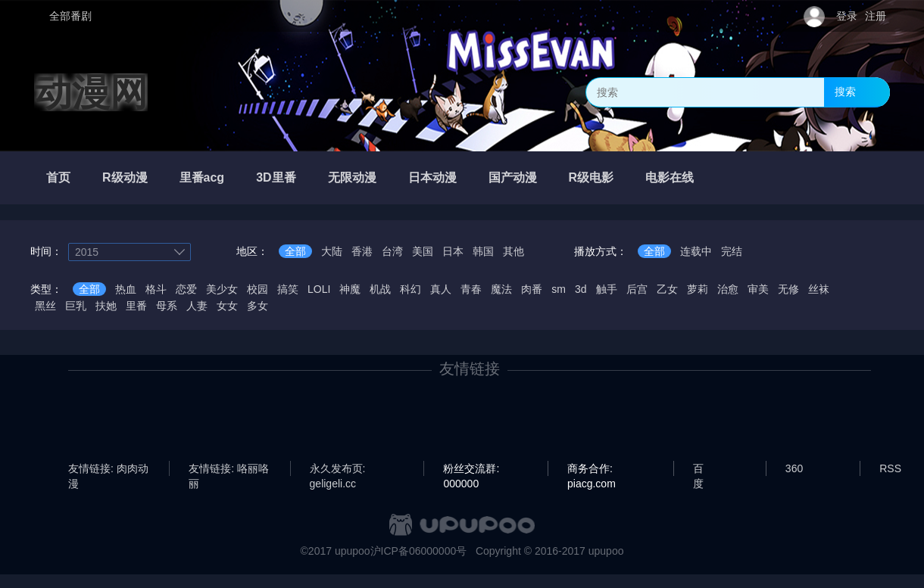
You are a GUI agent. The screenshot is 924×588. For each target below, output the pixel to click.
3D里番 (276, 177)
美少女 (222, 289)
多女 (258, 306)
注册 (876, 16)
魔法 (501, 289)
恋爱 (186, 289)
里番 (136, 306)
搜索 (845, 92)
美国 (423, 251)
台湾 (392, 251)
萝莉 (698, 289)
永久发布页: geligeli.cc (338, 469)
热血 (126, 289)
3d (581, 289)
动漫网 (91, 92)
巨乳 (76, 306)
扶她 (106, 306)
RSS (890, 468)
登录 (847, 16)
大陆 (332, 251)
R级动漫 (125, 177)
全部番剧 (70, 16)
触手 (607, 289)
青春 (471, 289)
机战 (380, 289)
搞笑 (288, 289)
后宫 (637, 289)
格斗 (156, 289)
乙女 (667, 289)
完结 (732, 251)
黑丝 (45, 306)
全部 (295, 251)
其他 (514, 251)
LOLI (319, 289)
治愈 (728, 289)
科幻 (410, 289)
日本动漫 (432, 177)
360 (794, 468)
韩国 (483, 251)
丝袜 (819, 289)
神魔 (350, 289)
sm (559, 289)
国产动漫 (513, 177)
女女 (227, 306)
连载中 (696, 251)
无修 (788, 289)
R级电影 (592, 177)
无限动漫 (352, 177)
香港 (362, 251)
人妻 (197, 306)
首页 (58, 177)
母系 (167, 306)
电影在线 (670, 177)
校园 (258, 289)
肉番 (532, 289)
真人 (441, 289)
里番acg (202, 177)
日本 (453, 251)
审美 (758, 289)
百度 (698, 469)
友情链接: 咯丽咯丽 (229, 469)
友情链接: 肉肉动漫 (108, 469)
